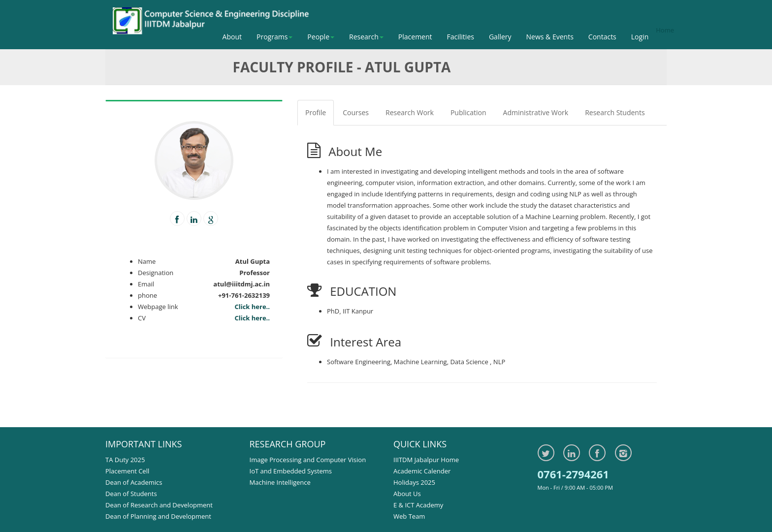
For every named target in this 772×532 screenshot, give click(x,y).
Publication (468, 112)
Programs (274, 37)
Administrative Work (536, 112)
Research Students (615, 112)
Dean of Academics (134, 482)
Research (366, 37)
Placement (415, 37)
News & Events (550, 37)
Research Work (410, 112)
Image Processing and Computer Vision (308, 460)
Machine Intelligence (280, 482)
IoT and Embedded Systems (291, 471)
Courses (356, 112)
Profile (316, 112)
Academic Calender (422, 471)
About (232, 37)
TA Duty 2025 (125, 460)
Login (640, 37)
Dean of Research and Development (159, 505)
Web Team (409, 516)
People (321, 37)
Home (665, 30)
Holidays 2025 (414, 482)
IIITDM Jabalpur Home (426, 460)
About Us (407, 494)
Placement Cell (127, 471)
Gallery (500, 37)
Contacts (602, 37)
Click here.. (252, 307)
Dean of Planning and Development (158, 516)
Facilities (461, 37)
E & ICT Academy (418, 505)
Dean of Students (131, 494)
